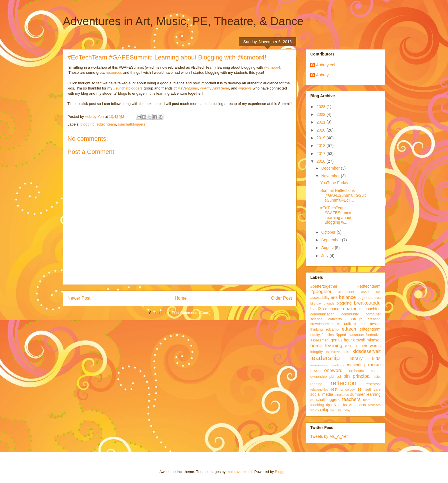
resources (114, 72)
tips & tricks (336, 405)
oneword (333, 370)
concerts (335, 319)
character (353, 309)
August (328, 248)
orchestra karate (365, 371)
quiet (377, 377)
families (328, 335)
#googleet (346, 292)
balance (348, 297)
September (331, 240)
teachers (351, 399)
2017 (322, 154)
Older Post (281, 298)
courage (355, 319)
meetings (337, 365)
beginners (365, 298)
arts (334, 297)
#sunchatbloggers (128, 88)
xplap (324, 410)
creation (374, 319)
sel (360, 389)
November (331, 176)
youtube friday (340, 410)
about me (371, 292)
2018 (322, 146)
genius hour (341, 340)
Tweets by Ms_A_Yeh (329, 436)
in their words (367, 346)
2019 (322, 138)
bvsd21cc (319, 309)
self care (373, 389)
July (325, 256)
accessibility (320, 298)
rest (334, 389)
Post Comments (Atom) (191, 313)
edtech (349, 329)
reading (316, 384)
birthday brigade (322, 303)
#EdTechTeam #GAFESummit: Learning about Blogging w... (336, 215)
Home (181, 298)
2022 (322, 114)
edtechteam (106, 124)
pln (347, 376)
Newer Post (79, 298)
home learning (326, 346)
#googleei (321, 292)
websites (374, 405)
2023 (322, 107)
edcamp (332, 329)
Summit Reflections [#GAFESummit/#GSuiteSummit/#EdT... (343, 195)
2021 (322, 122)
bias (378, 298)
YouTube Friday (334, 183)
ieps (348, 346)
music (374, 365)
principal (362, 376)
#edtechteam (369, 286)
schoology (347, 389)
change (335, 309)
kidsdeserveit (367, 351)
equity (315, 335)
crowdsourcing (322, 324)
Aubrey (322, 75)
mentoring (356, 365)
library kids (365, 358)
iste (347, 352)
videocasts (357, 405)
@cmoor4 (272, 67)
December (331, 168)
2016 (322, 161)
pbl (332, 377)
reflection (344, 383)
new (314, 371)
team (367, 400)
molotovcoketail (239, 472)
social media (322, 394)
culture (350, 324)
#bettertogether (324, 286)
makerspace (319, 365)
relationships (319, 389)
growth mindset (367, 340)
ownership (318, 377)
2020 (322, 130)
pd (339, 377)
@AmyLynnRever (214, 88)
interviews (333, 352)
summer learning (365, 394)
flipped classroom (350, 335)
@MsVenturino (186, 88)
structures (342, 395)
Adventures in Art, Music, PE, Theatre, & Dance (183, 21)
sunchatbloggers (132, 124)
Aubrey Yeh (326, 65)
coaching (373, 309)
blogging (88, 124)
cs (339, 324)
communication (322, 314)
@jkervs (245, 88)
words (315, 410)
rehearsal (373, 384)
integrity (317, 352)
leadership (325, 358)
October (329, 232)
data (363, 324)
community (350, 314)
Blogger (281, 472)
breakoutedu (367, 303)
